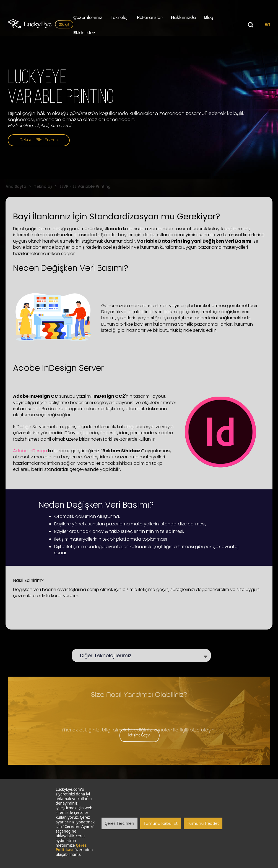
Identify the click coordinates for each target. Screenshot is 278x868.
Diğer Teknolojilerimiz (108, 655)
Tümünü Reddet (203, 823)
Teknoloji (120, 18)
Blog (209, 18)
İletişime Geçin (139, 735)
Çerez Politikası (71, 848)
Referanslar (150, 18)
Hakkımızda (183, 18)
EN (267, 25)
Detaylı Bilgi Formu (39, 140)
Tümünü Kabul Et (161, 823)
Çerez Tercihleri (119, 823)
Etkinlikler (84, 33)
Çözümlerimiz (88, 18)
